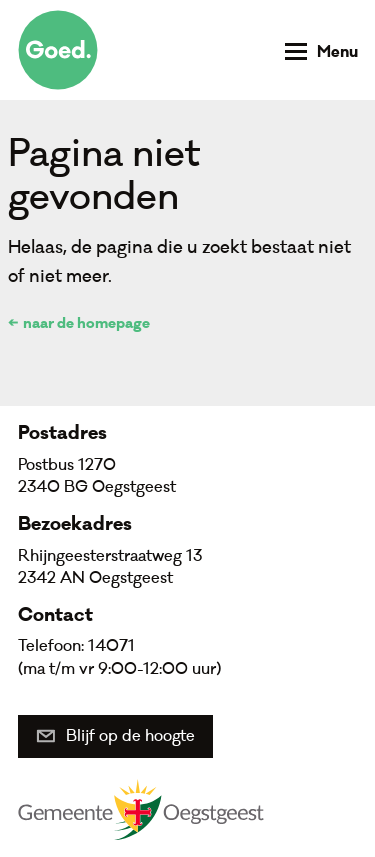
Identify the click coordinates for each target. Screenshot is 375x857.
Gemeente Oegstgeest (141, 809)
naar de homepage (86, 325)
